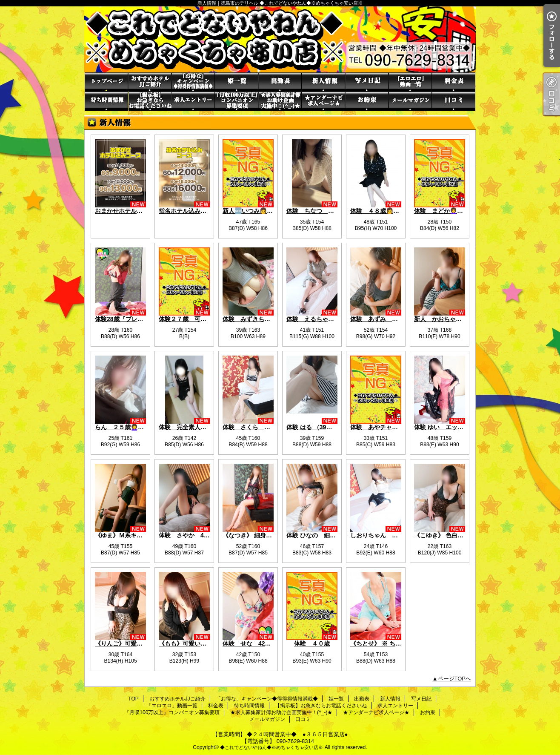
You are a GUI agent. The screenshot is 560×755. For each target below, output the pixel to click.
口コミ (454, 101)
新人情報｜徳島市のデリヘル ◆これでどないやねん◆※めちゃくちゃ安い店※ (280, 39)
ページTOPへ (455, 679)
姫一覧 (237, 82)
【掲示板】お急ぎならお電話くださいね (150, 101)
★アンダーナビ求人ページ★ (323, 101)
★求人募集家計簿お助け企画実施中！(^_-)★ (280, 101)
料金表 (454, 82)
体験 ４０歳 (312, 643)
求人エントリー (193, 101)
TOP (106, 82)
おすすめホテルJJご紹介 (150, 82)
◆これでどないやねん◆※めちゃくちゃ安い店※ (271, 747)
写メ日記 (367, 82)
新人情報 (323, 82)
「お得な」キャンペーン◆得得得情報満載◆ (193, 82)
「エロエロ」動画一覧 (410, 82)
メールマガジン (410, 101)
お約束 (367, 101)
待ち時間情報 (106, 101)
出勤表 (280, 82)
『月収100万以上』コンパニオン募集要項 (237, 101)
